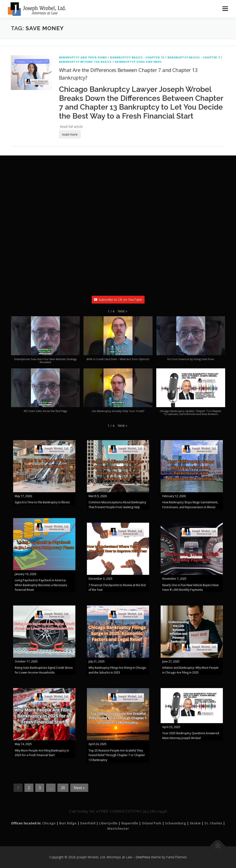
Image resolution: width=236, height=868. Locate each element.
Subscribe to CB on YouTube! (118, 300)
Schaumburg (176, 823)
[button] (122, 311)
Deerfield (88, 823)
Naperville (130, 823)
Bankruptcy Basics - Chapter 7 (194, 58)
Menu (225, 9)
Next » (79, 788)
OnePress (143, 857)
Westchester (118, 829)
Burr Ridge (68, 823)
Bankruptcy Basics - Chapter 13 (137, 58)
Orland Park (152, 823)
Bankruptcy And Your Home (83, 58)
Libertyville (108, 823)
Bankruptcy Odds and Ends (138, 62)
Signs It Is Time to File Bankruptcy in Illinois (42, 503)
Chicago (49, 823)
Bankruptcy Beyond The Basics (85, 62)
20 (63, 788)
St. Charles (213, 823)
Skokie (195, 823)
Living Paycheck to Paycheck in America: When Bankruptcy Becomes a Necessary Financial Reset (41, 585)
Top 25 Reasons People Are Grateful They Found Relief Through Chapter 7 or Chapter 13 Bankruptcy (117, 755)
